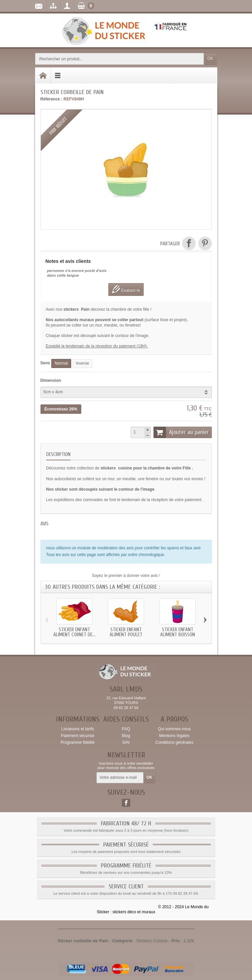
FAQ (126, 729)
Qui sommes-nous (174, 729)
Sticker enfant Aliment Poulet (126, 632)
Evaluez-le (126, 289)
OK (210, 59)
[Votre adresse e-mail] (120, 778)
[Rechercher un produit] (120, 59)
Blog (126, 736)
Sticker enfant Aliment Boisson (178, 632)
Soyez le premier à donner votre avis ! (126, 576)
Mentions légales (174, 736)
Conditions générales (174, 742)
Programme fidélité (78, 742)
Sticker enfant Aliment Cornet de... (74, 632)
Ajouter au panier (181, 432)
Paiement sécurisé (78, 736)
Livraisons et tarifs (78, 729)
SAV (126, 742)
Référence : (51, 99)
